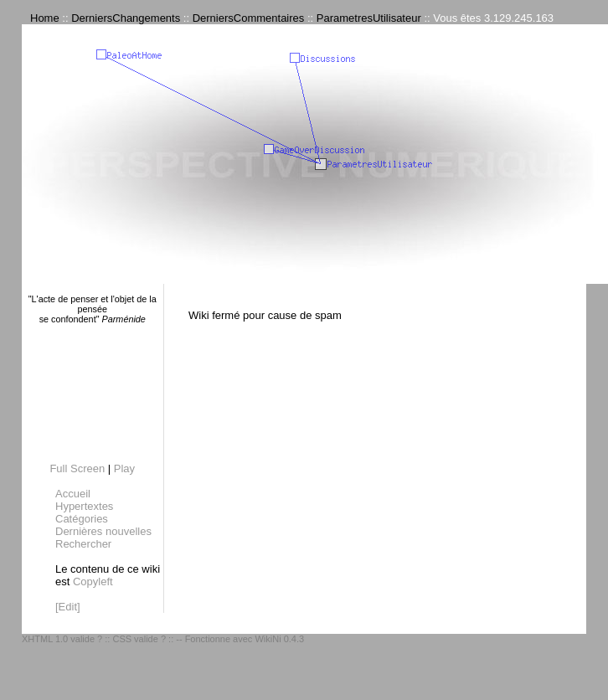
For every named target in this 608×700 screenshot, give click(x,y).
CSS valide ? (139, 639)
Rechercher (83, 544)
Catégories (82, 519)
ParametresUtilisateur (369, 18)
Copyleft (93, 582)
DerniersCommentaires (249, 18)
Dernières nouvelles (103, 531)
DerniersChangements (126, 18)
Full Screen (77, 468)
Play (124, 468)
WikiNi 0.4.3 (279, 639)
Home (45, 18)
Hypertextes (84, 506)
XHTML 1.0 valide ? (62, 639)
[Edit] (68, 607)
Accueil (73, 494)
